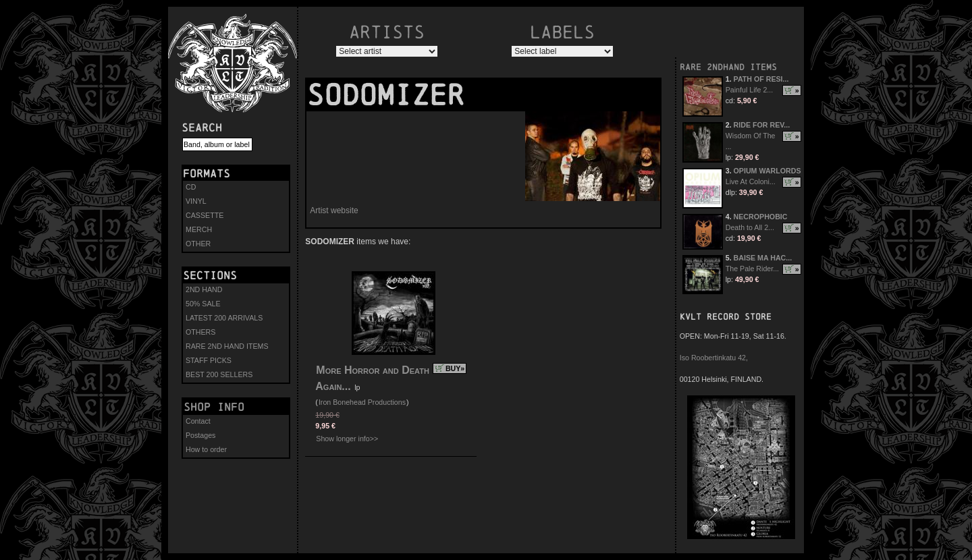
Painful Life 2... (750, 90)
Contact (198, 421)
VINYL (196, 201)
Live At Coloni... (751, 181)
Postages (200, 435)
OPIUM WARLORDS (767, 171)
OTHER (198, 244)
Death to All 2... (750, 227)
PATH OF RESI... (761, 79)
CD (191, 187)
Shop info (214, 407)
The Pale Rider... (752, 269)
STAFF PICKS (209, 360)
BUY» (455, 368)
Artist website (334, 211)
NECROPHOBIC (761, 217)
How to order (206, 449)
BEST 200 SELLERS (219, 374)
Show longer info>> (347, 439)
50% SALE (203, 304)
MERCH (199, 229)
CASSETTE (205, 215)
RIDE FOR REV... (762, 125)
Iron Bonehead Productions (362, 402)
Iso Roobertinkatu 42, (714, 358)
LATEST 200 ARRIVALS (224, 318)
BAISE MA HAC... (763, 258)
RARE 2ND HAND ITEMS (227, 346)
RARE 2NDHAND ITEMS (728, 67)
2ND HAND (204, 289)
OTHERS (200, 332)
